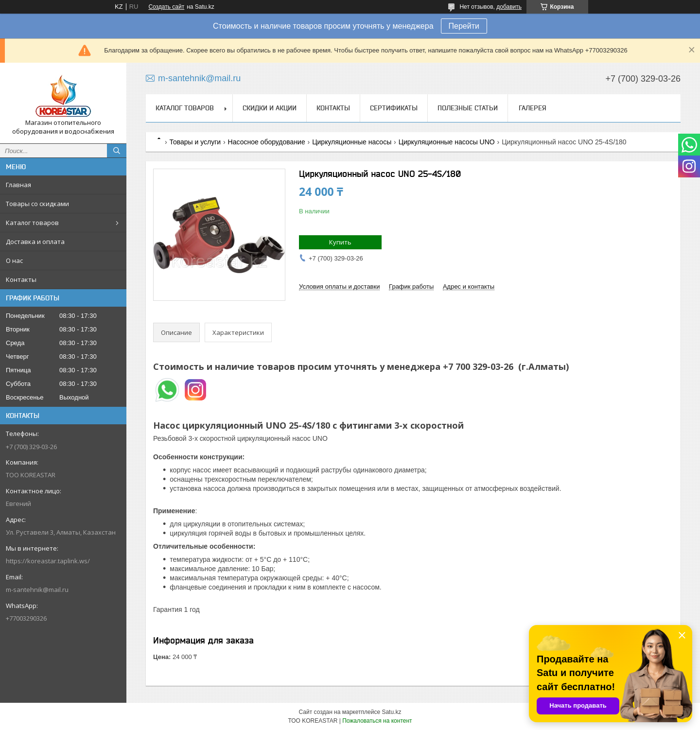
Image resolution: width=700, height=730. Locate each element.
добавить (509, 7)
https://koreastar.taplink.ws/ (48, 561)
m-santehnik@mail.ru (37, 590)
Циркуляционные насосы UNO (447, 142)
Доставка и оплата (35, 242)
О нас (14, 261)
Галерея (533, 108)
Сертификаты (394, 108)
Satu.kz (391, 712)
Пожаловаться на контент (377, 721)
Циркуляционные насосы (352, 142)
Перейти (464, 26)
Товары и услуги (195, 142)
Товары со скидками (37, 204)
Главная (18, 185)
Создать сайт (166, 7)
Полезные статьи (468, 108)
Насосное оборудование (267, 142)
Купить (340, 242)
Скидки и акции (270, 108)
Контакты (21, 279)
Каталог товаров (32, 223)
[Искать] (117, 151)
